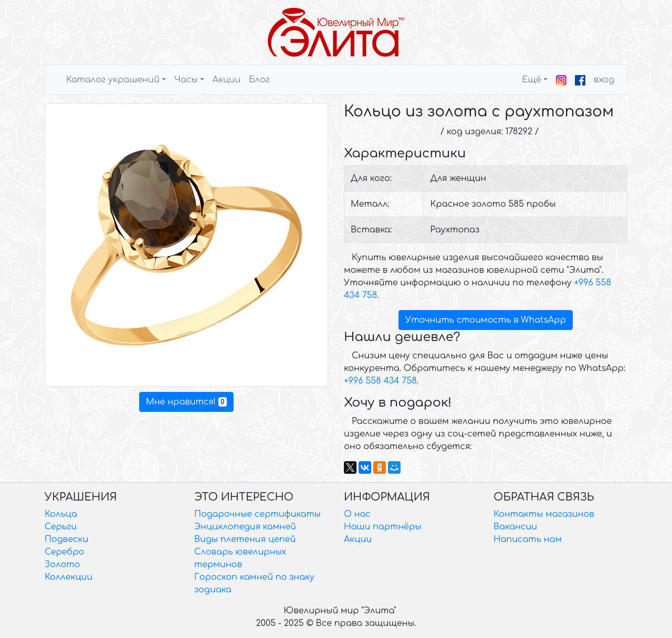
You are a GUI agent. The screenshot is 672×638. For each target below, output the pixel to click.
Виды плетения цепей (245, 539)
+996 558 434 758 (380, 381)
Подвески (66, 539)
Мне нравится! (186, 402)
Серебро (64, 552)
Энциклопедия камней (245, 527)
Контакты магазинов (544, 514)
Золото (62, 565)
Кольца (61, 514)
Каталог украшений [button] (113, 80)
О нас (357, 514)
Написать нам (528, 539)
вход (604, 80)
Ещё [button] (532, 80)
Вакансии (515, 527)
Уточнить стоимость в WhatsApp (486, 320)
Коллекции (69, 577)
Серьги (61, 527)
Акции (227, 80)
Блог (259, 80)
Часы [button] (186, 80)
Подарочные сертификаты (258, 514)
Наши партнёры (383, 527)
